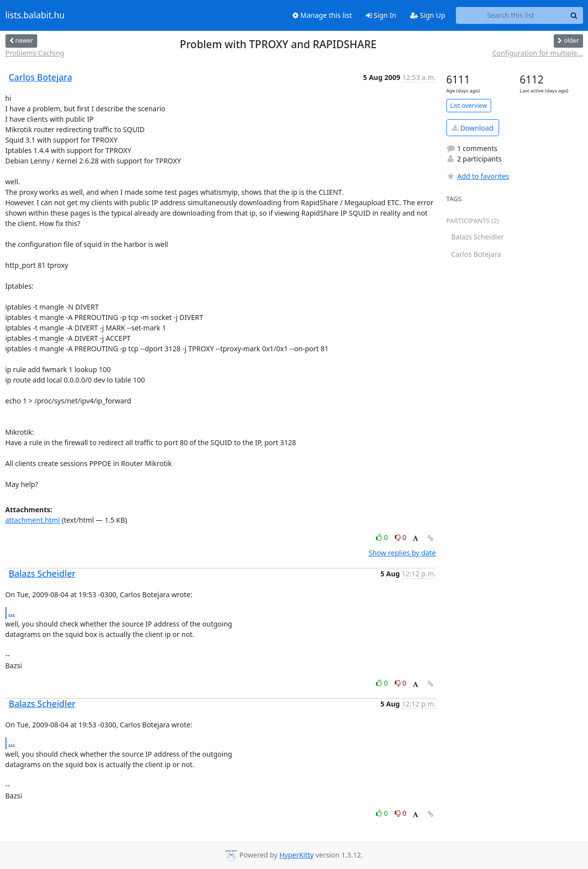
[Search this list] (511, 15)
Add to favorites (478, 176)
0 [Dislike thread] (401, 537)
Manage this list (322, 15)
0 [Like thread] (383, 537)
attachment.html (33, 520)
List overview (469, 106)
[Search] (574, 15)
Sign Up (428, 15)
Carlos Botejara (41, 77)
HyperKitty (296, 855)
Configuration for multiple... (538, 53)
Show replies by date (402, 553)
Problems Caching (35, 53)
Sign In (381, 15)
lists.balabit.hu (35, 15)
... (12, 613)
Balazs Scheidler (42, 573)
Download (473, 128)
